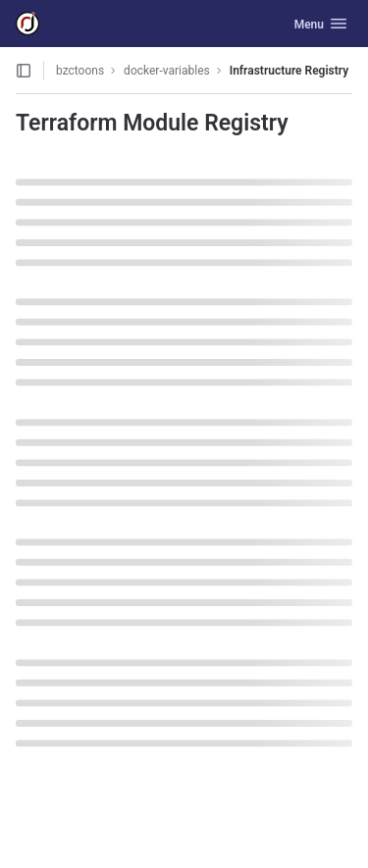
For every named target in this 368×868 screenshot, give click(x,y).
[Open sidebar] (24, 71)
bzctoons (80, 71)
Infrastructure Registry (289, 71)
